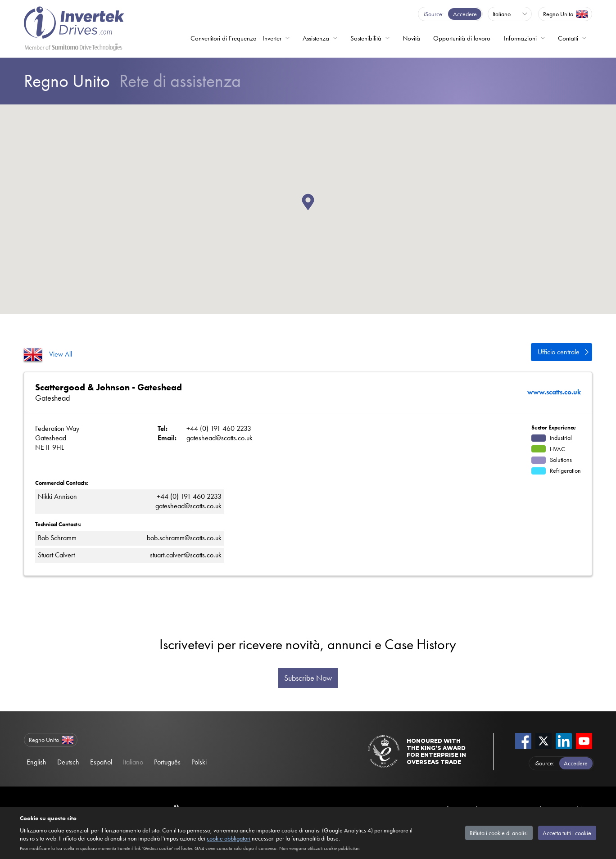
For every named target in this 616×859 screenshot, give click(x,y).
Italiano (133, 762)
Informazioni (520, 38)
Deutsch (68, 762)
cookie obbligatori (229, 838)
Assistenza (316, 38)
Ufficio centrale (559, 352)
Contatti (568, 38)
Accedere (465, 14)
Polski (199, 762)
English (36, 762)
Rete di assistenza (132, 81)
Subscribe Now (308, 678)
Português (167, 762)
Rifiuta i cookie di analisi (499, 833)
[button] (314, 210)
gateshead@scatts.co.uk (220, 438)
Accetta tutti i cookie (567, 833)
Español (101, 762)
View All (61, 354)
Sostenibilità (366, 38)
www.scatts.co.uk (554, 392)
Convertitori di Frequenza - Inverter (236, 38)
